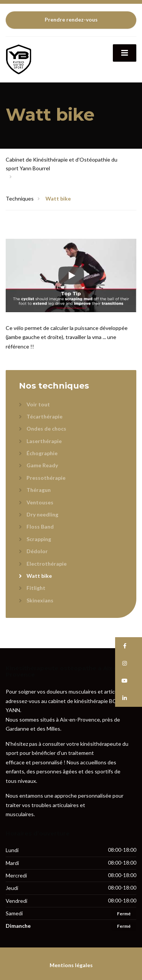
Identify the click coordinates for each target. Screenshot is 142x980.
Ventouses (40, 502)
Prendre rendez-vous (71, 20)
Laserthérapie (44, 441)
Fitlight (36, 588)
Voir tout (38, 404)
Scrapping (39, 539)
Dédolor (37, 551)
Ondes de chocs (46, 429)
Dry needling (42, 514)
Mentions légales (71, 965)
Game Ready (42, 465)
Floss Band (40, 527)
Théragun (39, 490)
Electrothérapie (47, 564)
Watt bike (39, 576)
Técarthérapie (44, 416)
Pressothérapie (46, 478)
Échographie (42, 453)
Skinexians (40, 600)
